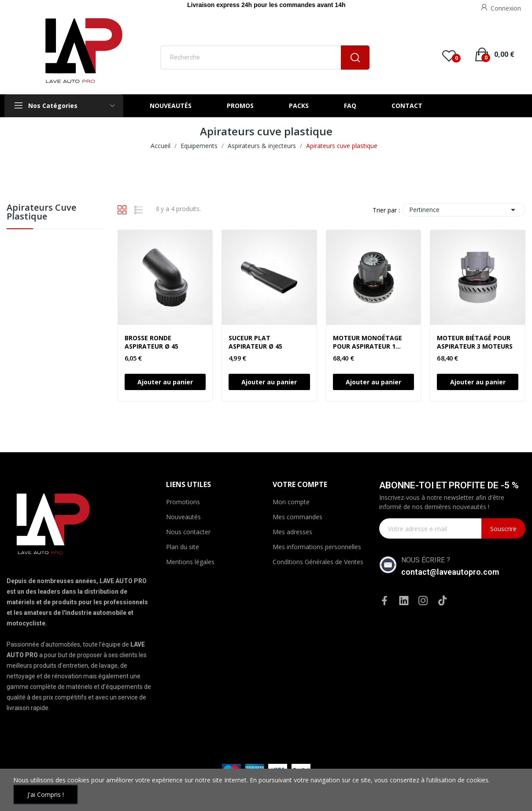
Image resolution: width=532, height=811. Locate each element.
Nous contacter (188, 532)
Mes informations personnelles (317, 547)
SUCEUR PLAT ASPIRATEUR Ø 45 (255, 342)
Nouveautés (183, 517)
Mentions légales (190, 562)
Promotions (183, 502)
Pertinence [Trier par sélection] (464, 210)
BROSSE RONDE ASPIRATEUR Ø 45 (151, 342)
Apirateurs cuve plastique (41, 213)
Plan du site (183, 547)
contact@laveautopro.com (450, 572)
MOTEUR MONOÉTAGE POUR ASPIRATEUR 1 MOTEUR (368, 342)
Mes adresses (292, 532)
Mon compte (291, 502)
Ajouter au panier (165, 382)
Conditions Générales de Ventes (318, 562)
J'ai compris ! (46, 794)
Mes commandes (297, 517)
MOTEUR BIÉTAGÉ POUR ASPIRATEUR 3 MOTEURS (475, 342)
